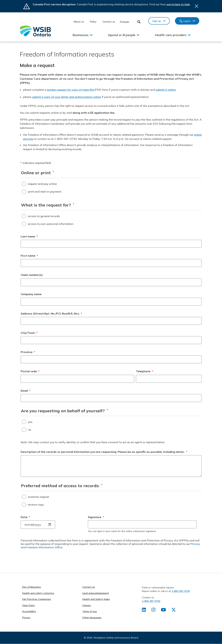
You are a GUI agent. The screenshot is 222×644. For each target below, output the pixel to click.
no (30, 430)
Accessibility (29, 611)
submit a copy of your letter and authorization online (66, 97)
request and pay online (42, 184)
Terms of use (90, 611)
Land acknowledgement (96, 593)
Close (197, 6)
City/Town (29, 333)
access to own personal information (51, 224)
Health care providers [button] (171, 35)
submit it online (166, 90)
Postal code (30, 371)
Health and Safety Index (96, 599)
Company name (31, 294)
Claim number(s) (32, 275)
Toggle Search (139, 22)
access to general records (44, 216)
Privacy (26, 618)
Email (26, 391)
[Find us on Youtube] (163, 611)
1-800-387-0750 (181, 591)
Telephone (145, 371)
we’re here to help (178, 4)
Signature (96, 517)
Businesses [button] (81, 35)
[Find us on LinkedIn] (144, 611)
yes (30, 422)
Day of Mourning (31, 587)
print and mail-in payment (45, 192)
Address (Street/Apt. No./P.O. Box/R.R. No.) (51, 313)
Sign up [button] (157, 21)
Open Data (28, 605)
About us (79, 22)
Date (25, 517)
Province (28, 352)
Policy (93, 22)
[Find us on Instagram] (153, 611)
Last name (29, 236)
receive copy (36, 505)
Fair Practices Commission (37, 599)
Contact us (109, 22)
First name (29, 256)
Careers (87, 605)
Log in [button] (187, 21)
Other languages (92, 618)
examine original (38, 497)
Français (125, 22)
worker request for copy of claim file (70, 90)
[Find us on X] (174, 611)
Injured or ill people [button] (122, 35)
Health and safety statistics (38, 593)
